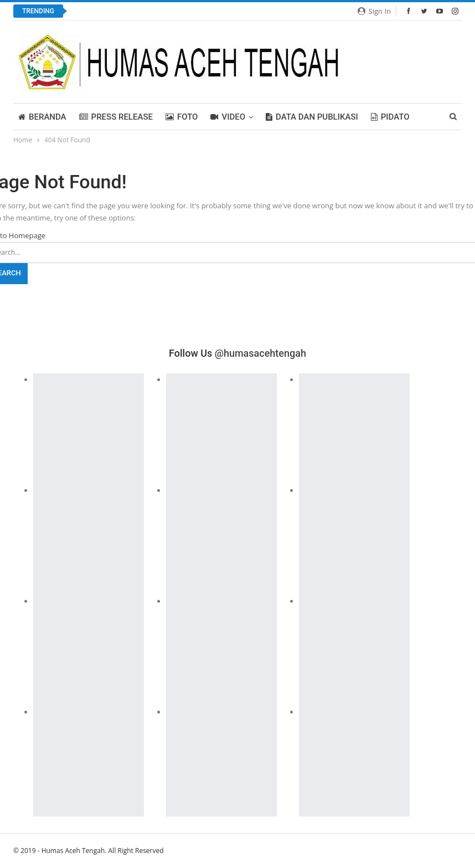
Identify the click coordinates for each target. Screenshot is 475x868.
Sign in (374, 11)
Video (228, 117)
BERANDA (42, 117)
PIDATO (390, 117)
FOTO (182, 117)
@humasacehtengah (260, 353)
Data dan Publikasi (312, 117)
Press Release (116, 117)
